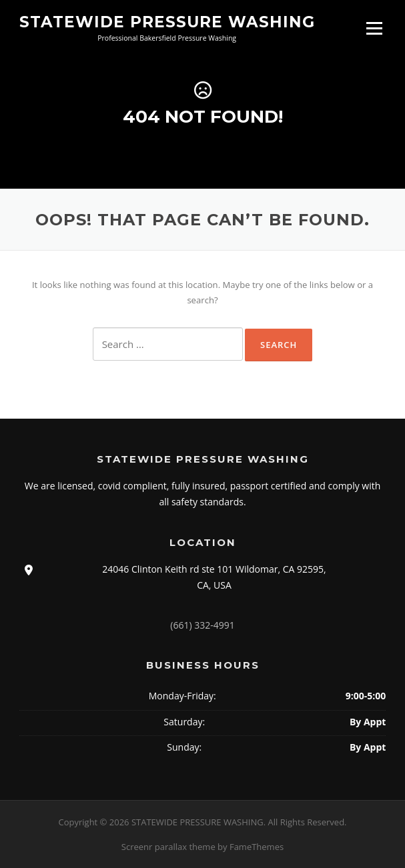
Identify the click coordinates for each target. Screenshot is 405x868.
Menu (374, 28)
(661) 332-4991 (202, 625)
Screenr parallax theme (168, 847)
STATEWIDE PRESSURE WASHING (167, 21)
